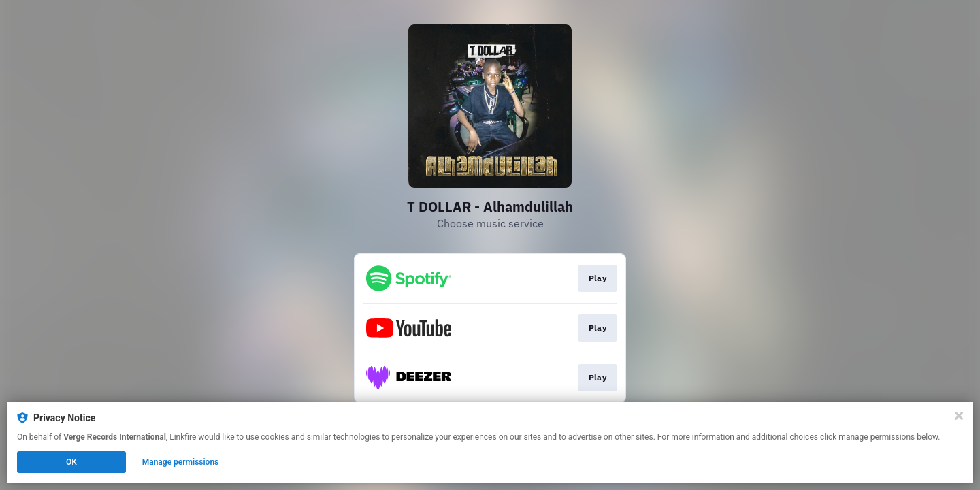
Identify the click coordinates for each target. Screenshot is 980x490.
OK (71, 462)
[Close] (959, 416)
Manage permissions (181, 462)
